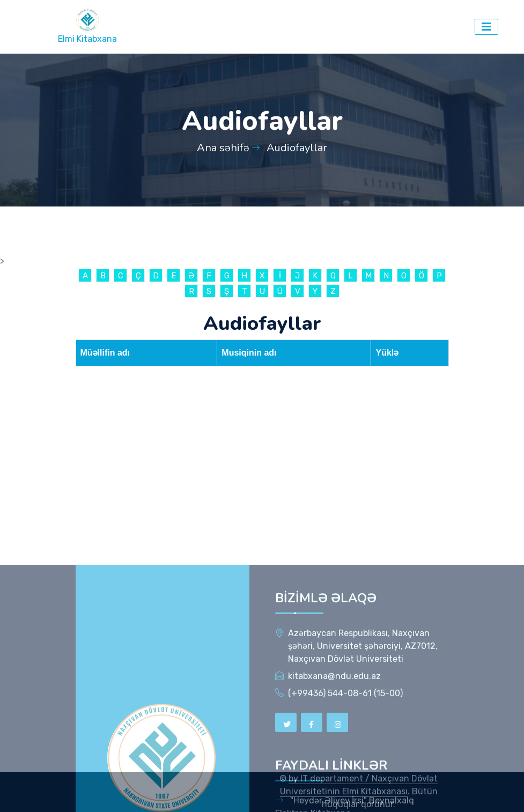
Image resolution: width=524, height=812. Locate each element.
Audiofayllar (297, 148)
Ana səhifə (223, 148)
